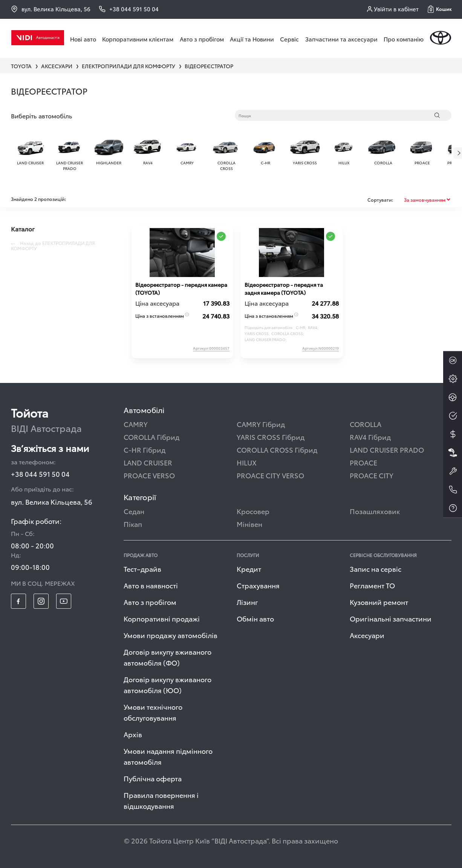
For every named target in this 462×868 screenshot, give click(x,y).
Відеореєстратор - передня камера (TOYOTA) (181, 289)
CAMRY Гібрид (261, 424)
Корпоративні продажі (162, 618)
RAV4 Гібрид (370, 437)
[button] (440, 9)
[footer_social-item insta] (41, 601)
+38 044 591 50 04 (40, 474)
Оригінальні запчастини (391, 618)
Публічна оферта (153, 778)
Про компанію (404, 39)
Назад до (53, 246)
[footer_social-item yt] (64, 601)
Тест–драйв (142, 569)
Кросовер (253, 511)
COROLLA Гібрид (151, 437)
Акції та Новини (252, 39)
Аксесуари (367, 635)
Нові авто (83, 39)
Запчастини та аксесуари (341, 39)
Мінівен (249, 524)
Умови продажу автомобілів (171, 635)
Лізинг (247, 602)
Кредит (249, 569)
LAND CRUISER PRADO (387, 449)
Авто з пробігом (202, 39)
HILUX (247, 462)
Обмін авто (255, 618)
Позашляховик (375, 511)
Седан (134, 511)
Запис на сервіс (376, 569)
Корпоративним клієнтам (138, 39)
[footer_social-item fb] (18, 601)
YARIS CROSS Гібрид (271, 437)
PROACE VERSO (149, 475)
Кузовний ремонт (379, 602)
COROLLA (366, 424)
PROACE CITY (372, 475)
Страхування (258, 585)
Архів (133, 734)
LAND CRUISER (148, 462)
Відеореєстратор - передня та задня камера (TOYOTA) (284, 289)
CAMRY (136, 424)
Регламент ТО (372, 585)
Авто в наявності (151, 585)
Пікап (133, 524)
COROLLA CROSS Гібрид (277, 449)
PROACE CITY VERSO (270, 475)
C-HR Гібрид (145, 449)
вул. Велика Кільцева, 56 (51, 9)
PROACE (363, 462)
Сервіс (289, 39)
